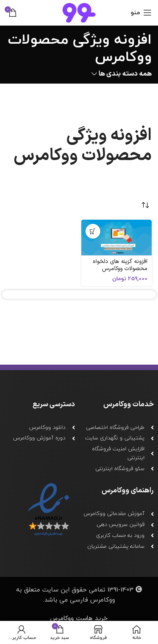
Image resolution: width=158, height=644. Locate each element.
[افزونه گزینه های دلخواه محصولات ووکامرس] (117, 238)
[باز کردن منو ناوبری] (141, 13)
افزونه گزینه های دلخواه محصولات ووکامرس (120, 265)
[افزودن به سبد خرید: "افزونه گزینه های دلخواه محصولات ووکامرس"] (93, 231)
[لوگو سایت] (79, 12)
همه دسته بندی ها (125, 74)
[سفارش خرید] (145, 205)
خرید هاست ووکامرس (79, 619)
